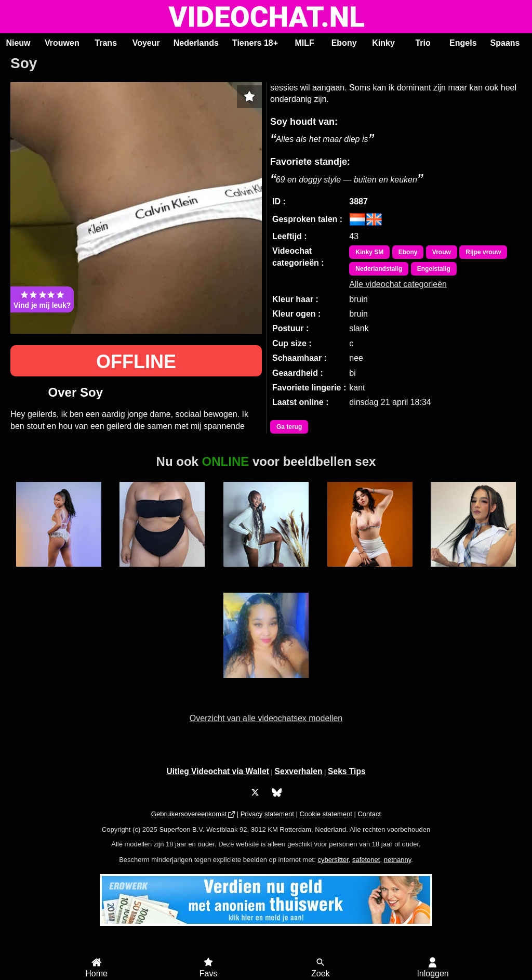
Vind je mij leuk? (42, 299)
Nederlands (196, 43)
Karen (266, 572)
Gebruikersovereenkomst (189, 814)
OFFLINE (136, 362)
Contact (369, 814)
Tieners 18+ (255, 43)
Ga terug (289, 427)
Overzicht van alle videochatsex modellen (266, 718)
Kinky (383, 43)
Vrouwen (62, 43)
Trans (106, 43)
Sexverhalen (299, 771)
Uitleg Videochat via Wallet (218, 771)
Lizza (162, 572)
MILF (304, 43)
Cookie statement (326, 814)
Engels (463, 43)
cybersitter (333, 860)
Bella (59, 572)
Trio (423, 43)
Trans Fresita (474, 572)
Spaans (505, 43)
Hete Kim (266, 684)
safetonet (366, 860)
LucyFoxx (370, 572)
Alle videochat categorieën (398, 284)
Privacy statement (267, 814)
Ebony (344, 43)
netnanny (398, 860)
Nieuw (18, 43)
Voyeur (146, 43)
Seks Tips (347, 771)
